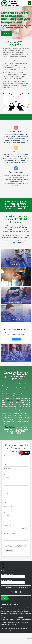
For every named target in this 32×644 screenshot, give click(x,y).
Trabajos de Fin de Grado (13, 401)
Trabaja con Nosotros (8, 620)
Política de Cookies (5, 628)
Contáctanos (11, 427)
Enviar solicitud (9, 551)
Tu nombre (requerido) (13, 575)
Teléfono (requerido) (13, 581)
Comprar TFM (16, 327)
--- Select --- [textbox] (8, 478)
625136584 (5, 617)
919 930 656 (20, 617)
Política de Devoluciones (16, 628)
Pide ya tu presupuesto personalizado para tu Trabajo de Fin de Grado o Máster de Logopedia (16, 205)
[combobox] (16, 478)
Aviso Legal (9, 630)
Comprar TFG (16, 271)
